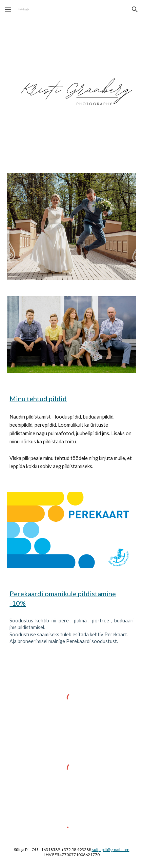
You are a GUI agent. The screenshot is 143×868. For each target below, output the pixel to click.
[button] (8, 9)
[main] (71, 398)
